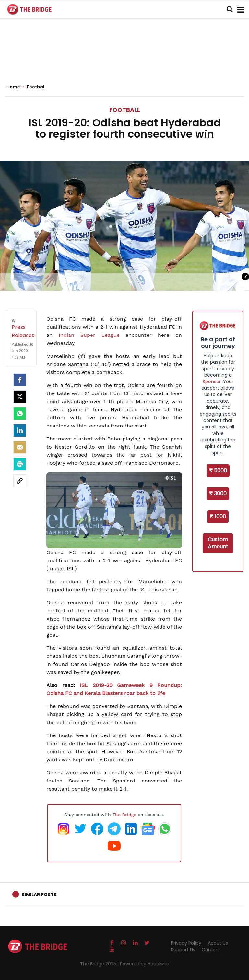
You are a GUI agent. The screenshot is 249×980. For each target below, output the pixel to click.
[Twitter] (20, 397)
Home (15, 87)
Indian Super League (92, 335)
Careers (211, 950)
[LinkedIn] (20, 430)
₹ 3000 (218, 493)
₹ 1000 (218, 516)
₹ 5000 (218, 470)
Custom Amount (218, 543)
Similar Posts (39, 895)
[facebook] (20, 380)
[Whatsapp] (20, 414)
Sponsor (212, 382)
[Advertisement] (124, 58)
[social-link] (20, 481)
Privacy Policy (186, 943)
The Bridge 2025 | (100, 964)
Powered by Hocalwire (145, 964)
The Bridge (124, 815)
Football (125, 110)
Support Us (183, 950)
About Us (218, 943)
